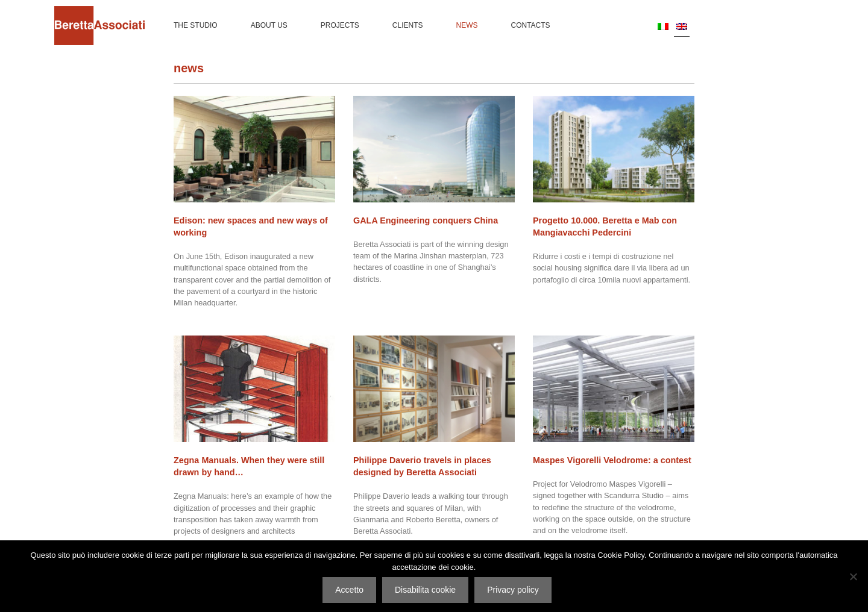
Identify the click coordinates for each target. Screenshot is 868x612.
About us (269, 25)
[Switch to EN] (682, 26)
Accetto (349, 590)
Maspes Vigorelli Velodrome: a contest (612, 460)
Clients (408, 25)
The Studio (196, 25)
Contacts (531, 25)
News (467, 25)
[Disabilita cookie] (853, 576)
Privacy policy (513, 590)
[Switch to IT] (663, 26)
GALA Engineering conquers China (426, 220)
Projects (340, 25)
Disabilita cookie (425, 590)
